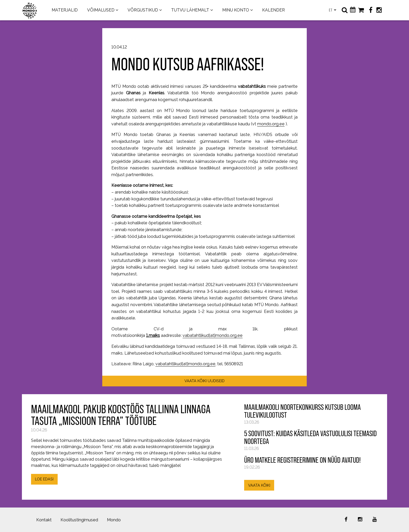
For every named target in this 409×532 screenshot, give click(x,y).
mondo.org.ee (271, 124)
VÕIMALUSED (101, 10)
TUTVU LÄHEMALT (190, 10)
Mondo (114, 520)
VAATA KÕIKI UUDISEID (204, 381)
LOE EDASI (44, 479)
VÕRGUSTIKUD (143, 10)
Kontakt (44, 520)
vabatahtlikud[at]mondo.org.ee (213, 335)
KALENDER (273, 10)
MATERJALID (65, 10)
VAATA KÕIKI (259, 485)
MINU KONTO (236, 10)
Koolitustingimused (79, 520)
